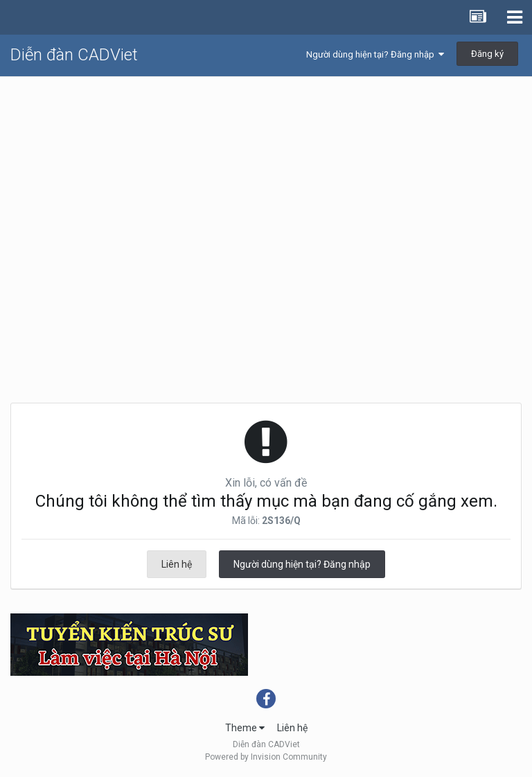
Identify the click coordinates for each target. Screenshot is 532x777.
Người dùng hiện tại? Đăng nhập (375, 54)
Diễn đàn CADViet (74, 55)
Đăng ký (487, 54)
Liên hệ (177, 564)
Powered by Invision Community (266, 757)
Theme (245, 728)
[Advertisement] (266, 181)
